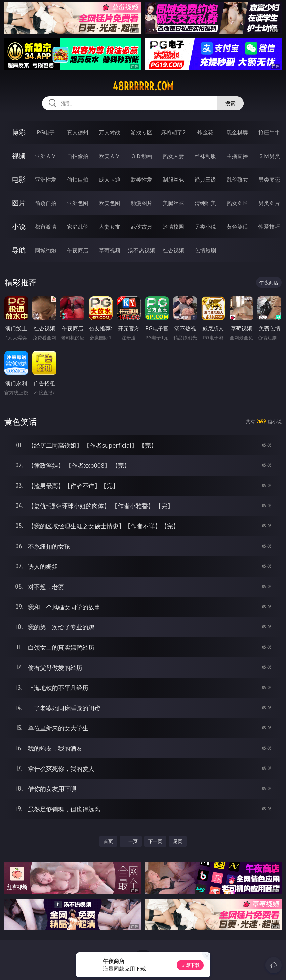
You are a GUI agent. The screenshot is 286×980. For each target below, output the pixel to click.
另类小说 (205, 227)
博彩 (19, 132)
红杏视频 (173, 250)
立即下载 (190, 965)
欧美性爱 (141, 179)
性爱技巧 (269, 227)
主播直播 (237, 156)
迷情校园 (173, 227)
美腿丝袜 (173, 203)
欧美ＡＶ (110, 156)
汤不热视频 (141, 250)
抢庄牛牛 (269, 132)
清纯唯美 (205, 203)
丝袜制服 (205, 156)
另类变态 (269, 179)
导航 (19, 250)
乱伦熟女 (237, 179)
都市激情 (46, 227)
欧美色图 (110, 203)
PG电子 (46, 132)
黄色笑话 (237, 227)
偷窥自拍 (46, 203)
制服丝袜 (173, 179)
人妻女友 (110, 227)
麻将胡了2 (173, 132)
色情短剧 (205, 250)
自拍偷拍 (78, 156)
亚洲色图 (78, 203)
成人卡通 (110, 179)
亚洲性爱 (46, 179)
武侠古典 (141, 227)
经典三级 (205, 179)
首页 (108, 841)
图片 (19, 203)
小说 (19, 226)
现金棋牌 (237, 132)
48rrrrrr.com (143, 86)
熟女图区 (237, 203)
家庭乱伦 (78, 227)
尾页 (178, 841)
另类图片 (269, 203)
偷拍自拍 (78, 179)
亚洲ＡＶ (46, 156)
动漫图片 (141, 203)
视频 (19, 156)
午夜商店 (78, 250)
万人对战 (110, 132)
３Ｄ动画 (141, 156)
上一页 (131, 841)
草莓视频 (110, 250)
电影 (19, 179)
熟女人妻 (173, 156)
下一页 (155, 841)
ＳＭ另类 (269, 156)
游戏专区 (141, 132)
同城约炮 (46, 250)
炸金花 (205, 132)
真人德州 (78, 132)
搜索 (230, 103)
